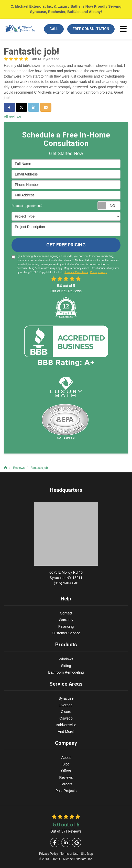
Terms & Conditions (76, 272)
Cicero (66, 712)
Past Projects (66, 791)
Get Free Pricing (66, 245)
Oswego (66, 718)
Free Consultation (91, 29)
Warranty (66, 620)
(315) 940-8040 (66, 577)
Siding (66, 666)
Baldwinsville (66, 725)
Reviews (66, 777)
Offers (66, 771)
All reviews (12, 117)
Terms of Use (69, 854)
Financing (66, 626)
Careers (66, 784)
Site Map (87, 854)
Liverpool (66, 705)
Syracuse (66, 698)
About (66, 758)
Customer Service (66, 633)
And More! (66, 732)
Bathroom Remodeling (66, 672)
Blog (66, 764)
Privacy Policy (98, 272)
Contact (66, 613)
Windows (66, 659)
